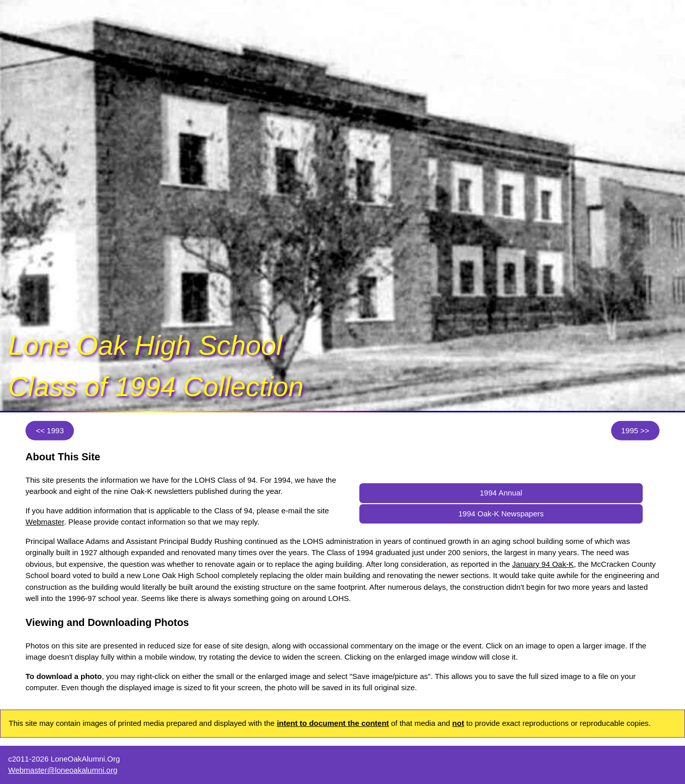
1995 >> (635, 430)
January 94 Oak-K (543, 564)
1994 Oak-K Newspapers (501, 514)
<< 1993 (50, 430)
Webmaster (45, 522)
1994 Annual (501, 493)
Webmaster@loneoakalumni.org (63, 770)
